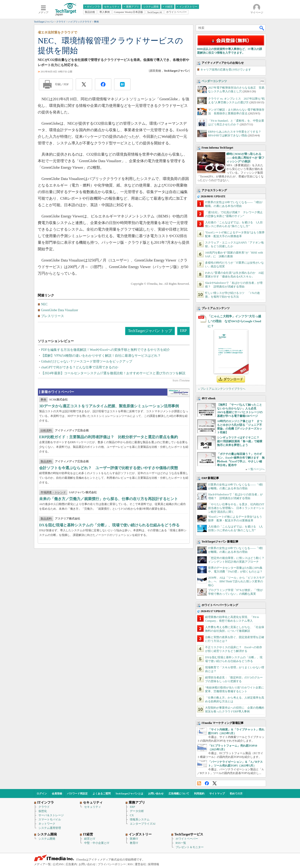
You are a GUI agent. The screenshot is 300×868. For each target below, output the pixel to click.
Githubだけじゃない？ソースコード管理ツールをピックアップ (87, 361)
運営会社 (140, 864)
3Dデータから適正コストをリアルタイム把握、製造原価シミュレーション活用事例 (109, 406)
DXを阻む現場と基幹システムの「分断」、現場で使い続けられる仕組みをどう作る (109, 525)
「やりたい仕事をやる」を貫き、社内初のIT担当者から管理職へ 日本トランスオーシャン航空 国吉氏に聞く (236, 508)
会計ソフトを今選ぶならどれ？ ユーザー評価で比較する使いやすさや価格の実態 (109, 468)
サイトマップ (217, 793)
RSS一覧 (181, 843)
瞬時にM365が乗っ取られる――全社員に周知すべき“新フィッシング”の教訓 (245, 158)
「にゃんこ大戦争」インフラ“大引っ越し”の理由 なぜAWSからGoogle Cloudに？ (234, 321)
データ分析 (137, 811)
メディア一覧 (42, 864)
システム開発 (47, 839)
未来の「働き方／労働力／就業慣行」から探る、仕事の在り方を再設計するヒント (109, 499)
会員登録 (57, 793)
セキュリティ (93, 807)
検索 (262, 28)
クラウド (44, 807)
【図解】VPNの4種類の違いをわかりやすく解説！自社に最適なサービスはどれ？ (101, 356)
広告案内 (71, 864)
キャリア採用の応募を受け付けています (226, 70)
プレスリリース (52, 316)
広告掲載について (179, 793)
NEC (44, 304)
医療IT (134, 839)
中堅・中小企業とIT (97, 843)
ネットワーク (47, 824)
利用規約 (199, 793)
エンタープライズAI (143, 824)
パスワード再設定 (77, 793)
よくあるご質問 (102, 793)
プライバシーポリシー (112, 864)
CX (132, 815)
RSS (199, 783)
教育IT (134, 843)
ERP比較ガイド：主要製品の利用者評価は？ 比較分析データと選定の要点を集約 (109, 437)
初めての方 (236, 793)
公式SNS (58, 864)
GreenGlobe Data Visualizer (60, 310)
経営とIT (90, 839)
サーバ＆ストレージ (51, 815)
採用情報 (154, 864)
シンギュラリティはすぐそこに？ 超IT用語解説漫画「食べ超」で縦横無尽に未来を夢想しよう (240, 441)
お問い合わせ (156, 793)
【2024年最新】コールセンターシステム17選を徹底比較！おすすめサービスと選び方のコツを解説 (113, 373)
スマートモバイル (50, 819)
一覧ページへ (256, 469)
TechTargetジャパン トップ (150, 331)
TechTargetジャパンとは (129, 793)
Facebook (207, 783)
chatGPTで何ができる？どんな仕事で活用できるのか (80, 367)
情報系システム (140, 819)
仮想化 (43, 811)
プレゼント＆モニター (190, 847)
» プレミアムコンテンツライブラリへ (222, 389)
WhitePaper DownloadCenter (178, 393)
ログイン (42, 793)
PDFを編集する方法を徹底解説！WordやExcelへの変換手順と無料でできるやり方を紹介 (105, 350)
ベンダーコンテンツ (214, 81)
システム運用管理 (50, 828)
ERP (183, 331)
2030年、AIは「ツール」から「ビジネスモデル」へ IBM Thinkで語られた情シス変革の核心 (236, 581)
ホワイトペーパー (187, 839)
